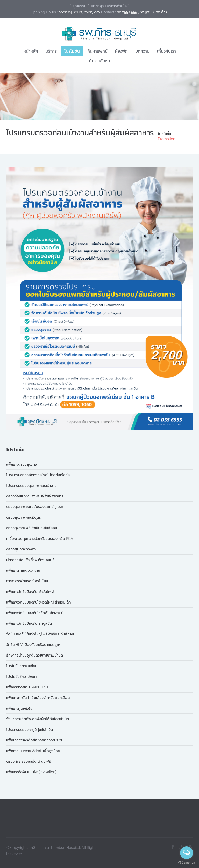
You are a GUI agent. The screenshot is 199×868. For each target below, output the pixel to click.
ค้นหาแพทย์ (97, 51)
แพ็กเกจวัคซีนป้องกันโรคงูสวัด (29, 623)
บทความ (142, 51)
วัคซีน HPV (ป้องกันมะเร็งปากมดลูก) (33, 645)
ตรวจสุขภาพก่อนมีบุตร (24, 517)
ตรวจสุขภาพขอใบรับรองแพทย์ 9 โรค (35, 507)
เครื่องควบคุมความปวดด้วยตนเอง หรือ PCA (40, 539)
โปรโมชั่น (72, 51)
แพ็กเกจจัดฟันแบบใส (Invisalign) (31, 772)
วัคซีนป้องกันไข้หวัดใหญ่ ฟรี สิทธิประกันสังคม (40, 634)
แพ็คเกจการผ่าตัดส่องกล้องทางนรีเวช (35, 740)
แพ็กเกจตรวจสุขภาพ (22, 464)
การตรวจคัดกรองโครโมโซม (27, 581)
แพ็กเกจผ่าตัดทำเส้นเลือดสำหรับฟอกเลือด (38, 698)
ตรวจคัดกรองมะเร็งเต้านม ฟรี (29, 761)
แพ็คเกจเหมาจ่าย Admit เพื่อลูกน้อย (33, 751)
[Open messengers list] (187, 853)
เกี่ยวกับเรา (166, 51)
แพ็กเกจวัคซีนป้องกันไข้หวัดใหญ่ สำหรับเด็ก (38, 602)
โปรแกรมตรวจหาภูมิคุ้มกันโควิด (30, 730)
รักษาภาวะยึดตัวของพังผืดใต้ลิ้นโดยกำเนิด (38, 719)
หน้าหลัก (31, 51)
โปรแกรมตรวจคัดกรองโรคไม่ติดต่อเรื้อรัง (38, 475)
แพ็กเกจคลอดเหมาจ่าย (23, 570)
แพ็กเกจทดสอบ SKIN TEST (27, 687)
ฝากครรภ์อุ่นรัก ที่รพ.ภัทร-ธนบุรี (30, 560)
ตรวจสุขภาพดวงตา (21, 549)
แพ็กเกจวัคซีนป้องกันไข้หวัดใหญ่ (30, 592)
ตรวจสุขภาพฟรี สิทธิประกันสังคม (32, 528)
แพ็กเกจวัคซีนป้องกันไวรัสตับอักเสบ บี (35, 613)
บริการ (51, 51)
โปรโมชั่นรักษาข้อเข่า (21, 676)
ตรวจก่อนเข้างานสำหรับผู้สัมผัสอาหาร (35, 496)
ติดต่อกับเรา (99, 61)
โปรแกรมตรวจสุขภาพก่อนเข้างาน (31, 486)
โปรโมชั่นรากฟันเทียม (22, 666)
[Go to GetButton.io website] (187, 863)
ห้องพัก (121, 51)
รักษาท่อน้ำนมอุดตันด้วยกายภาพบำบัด (35, 655)
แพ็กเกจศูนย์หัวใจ (19, 708)
